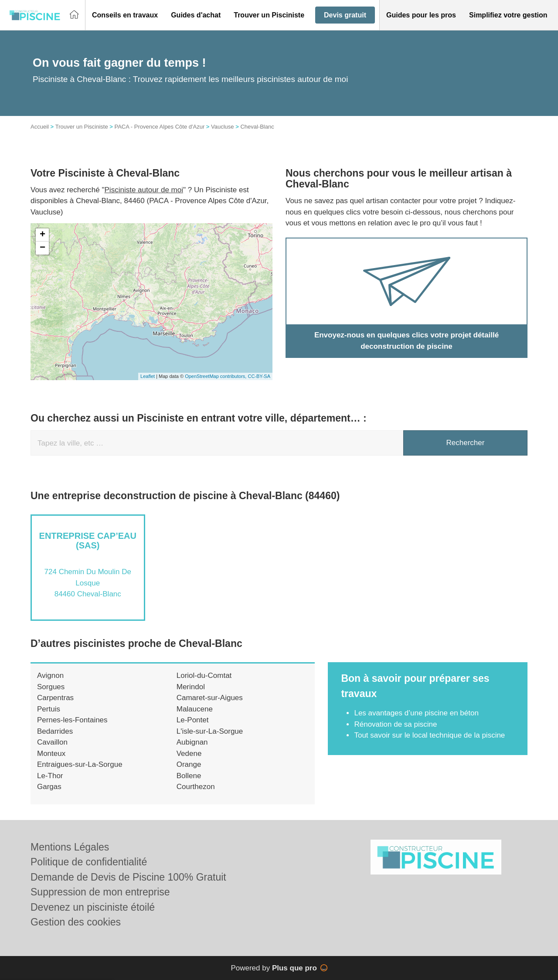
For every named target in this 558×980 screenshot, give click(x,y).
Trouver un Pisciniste (82, 127)
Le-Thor (50, 776)
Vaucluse (223, 127)
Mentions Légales (70, 847)
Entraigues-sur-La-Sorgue (80, 764)
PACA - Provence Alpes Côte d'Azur (159, 127)
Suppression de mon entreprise (100, 892)
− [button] (43, 248)
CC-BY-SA (259, 376)
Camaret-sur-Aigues (210, 698)
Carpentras (55, 698)
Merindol (191, 687)
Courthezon (196, 787)
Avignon (50, 675)
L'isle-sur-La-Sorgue (210, 731)
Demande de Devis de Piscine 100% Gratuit (128, 877)
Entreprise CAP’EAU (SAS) (88, 541)
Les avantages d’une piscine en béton (416, 713)
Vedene (189, 754)
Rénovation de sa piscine (395, 724)
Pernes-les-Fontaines (72, 720)
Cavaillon (52, 742)
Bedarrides (55, 731)
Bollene (189, 776)
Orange (189, 764)
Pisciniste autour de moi (144, 190)
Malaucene (195, 709)
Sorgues (51, 687)
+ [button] (43, 235)
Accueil (40, 127)
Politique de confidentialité (89, 862)
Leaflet (148, 376)
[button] (125, 15)
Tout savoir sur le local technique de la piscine (429, 735)
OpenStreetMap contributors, (216, 376)
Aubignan (192, 742)
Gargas (49, 787)
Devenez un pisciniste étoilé (93, 907)
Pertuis (49, 709)
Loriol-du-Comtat (204, 675)
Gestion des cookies (76, 922)
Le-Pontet (193, 720)
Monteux (51, 754)
